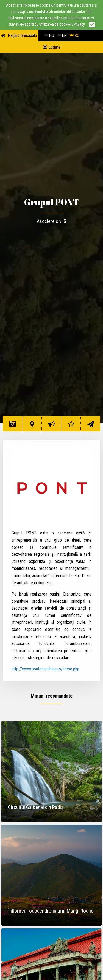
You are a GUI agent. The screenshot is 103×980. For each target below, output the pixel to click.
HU (49, 36)
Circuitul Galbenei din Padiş (36, 807)
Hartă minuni (32, 426)
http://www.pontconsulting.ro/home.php (45, 669)
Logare (52, 47)
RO (74, 36)
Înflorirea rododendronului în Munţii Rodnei (51, 911)
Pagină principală (22, 36)
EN (62, 36)
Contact (91, 426)
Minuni (12, 426)
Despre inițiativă (52, 426)
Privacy (79, 24)
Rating (71, 426)
